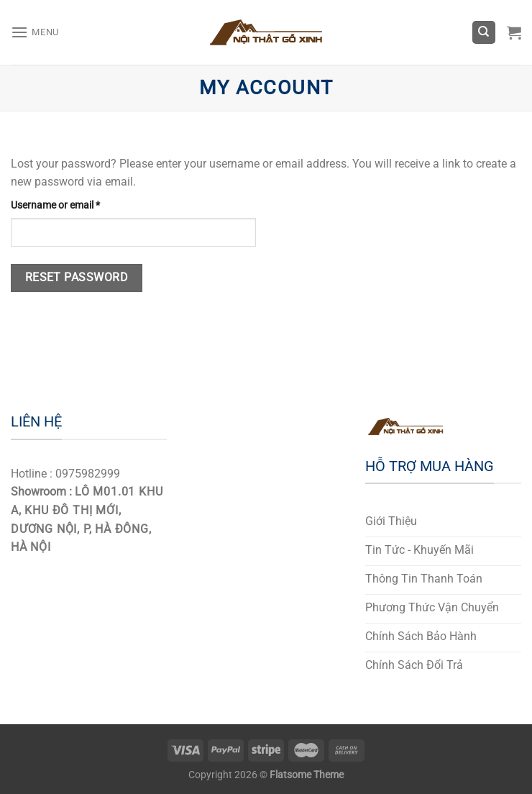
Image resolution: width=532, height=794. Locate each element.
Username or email (55, 205)
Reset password (77, 278)
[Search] (484, 33)
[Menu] (35, 32)
